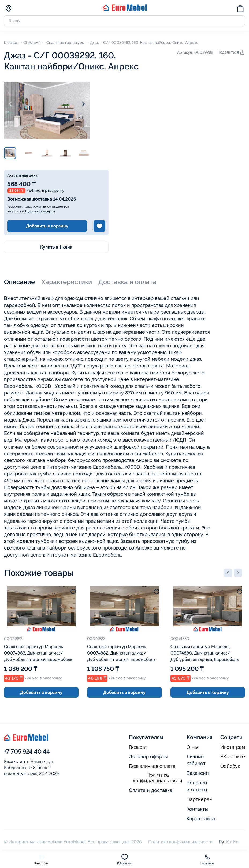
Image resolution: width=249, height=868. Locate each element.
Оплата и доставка (151, 790)
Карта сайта (201, 819)
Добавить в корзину (47, 226)
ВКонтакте (233, 757)
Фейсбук (230, 766)
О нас (193, 747)
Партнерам (200, 799)
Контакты (197, 809)
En (236, 842)
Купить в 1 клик (56, 247)
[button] (228, 573)
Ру (222, 842)
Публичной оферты (40, 211)
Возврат (138, 747)
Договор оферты (148, 756)
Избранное (124, 859)
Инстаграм (233, 747)
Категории (41, 859)
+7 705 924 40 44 (27, 751)
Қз (229, 842)
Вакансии (198, 773)
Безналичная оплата (152, 766)
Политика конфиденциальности (158, 778)
